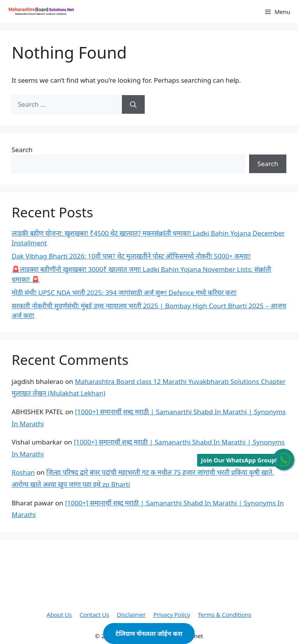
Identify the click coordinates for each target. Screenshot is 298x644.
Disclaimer (131, 614)
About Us (59, 614)
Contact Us (94, 614)
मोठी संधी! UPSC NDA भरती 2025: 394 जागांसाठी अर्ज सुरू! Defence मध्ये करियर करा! (124, 292)
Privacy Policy (172, 614)
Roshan (23, 472)
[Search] (133, 104)
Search (22, 150)
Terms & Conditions (225, 614)
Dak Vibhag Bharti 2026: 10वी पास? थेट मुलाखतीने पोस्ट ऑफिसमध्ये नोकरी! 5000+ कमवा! (131, 256)
